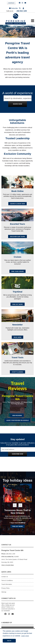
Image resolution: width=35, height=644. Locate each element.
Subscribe (13, 8)
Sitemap (4, 592)
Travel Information (7, 584)
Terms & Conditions (7, 580)
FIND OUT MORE (18, 304)
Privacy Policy (25, 458)
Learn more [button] (25, 636)
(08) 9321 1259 (22, 11)
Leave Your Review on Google (17, 420)
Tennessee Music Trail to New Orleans (17, 512)
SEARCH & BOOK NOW (17, 204)
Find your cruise (18, 271)
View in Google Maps (8, 565)
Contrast (11, 3)
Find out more (18, 526)
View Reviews (17, 415)
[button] (23, 8)
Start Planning (17, 372)
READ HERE (17, 337)
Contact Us (5, 577)
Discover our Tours (17, 237)
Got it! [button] (9, 641)
